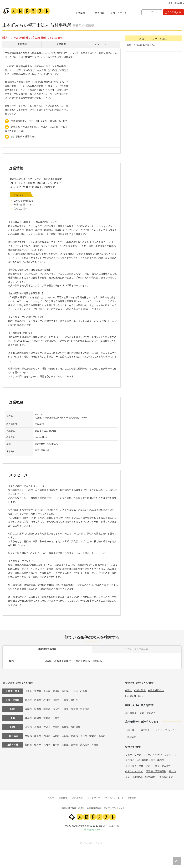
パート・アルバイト (166, 729)
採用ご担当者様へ (176, 3)
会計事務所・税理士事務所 (151, 759)
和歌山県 (97, 661)
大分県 (65, 744)
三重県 (56, 717)
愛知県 (47, 717)
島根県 (38, 735)
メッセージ (101, 44)
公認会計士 (140, 690)
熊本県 (56, 744)
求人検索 (100, 13)
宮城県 (56, 691)
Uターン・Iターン (153, 754)
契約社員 (145, 729)
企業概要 (61, 44)
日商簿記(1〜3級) (134, 695)
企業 (142, 712)
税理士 (128, 690)
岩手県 (47, 691)
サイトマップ (94, 797)
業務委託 (132, 736)
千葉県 (65, 708)
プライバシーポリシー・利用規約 (121, 797)
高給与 (173, 771)
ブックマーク (120, 13)
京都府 (58, 661)
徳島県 (74, 735)
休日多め (130, 759)
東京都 (74, 708)
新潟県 (28, 699)
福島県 (84, 691)
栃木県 (38, 708)
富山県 (38, 699)
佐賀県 (38, 744)
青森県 (38, 691)
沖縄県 (95, 744)
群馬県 (47, 708)
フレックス (170, 754)
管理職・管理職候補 (156, 771)
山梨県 (65, 699)
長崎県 (47, 744)
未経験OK (138, 776)
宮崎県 (74, 744)
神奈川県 (85, 708)
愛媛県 (93, 735)
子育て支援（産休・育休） (139, 765)
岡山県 (47, 735)
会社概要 (63, 797)
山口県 (65, 735)
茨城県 (28, 708)
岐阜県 (28, 717)
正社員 (131, 729)
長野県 (74, 699)
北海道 (28, 691)
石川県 (47, 699)
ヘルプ (51, 797)
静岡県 (38, 717)
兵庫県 (77, 661)
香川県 (84, 735)
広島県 (56, 735)
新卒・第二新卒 (163, 765)
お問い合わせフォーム (92, 829)
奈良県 (87, 661)
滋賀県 (48, 661)
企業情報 (22, 44)
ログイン (153, 12)
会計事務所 (131, 712)
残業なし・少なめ (134, 771)
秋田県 (65, 691)
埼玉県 (56, 708)
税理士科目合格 (156, 690)
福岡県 (28, 744)
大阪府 (67, 661)
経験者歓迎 (151, 776)
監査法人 (151, 712)
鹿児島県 (85, 744)
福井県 (56, 699)
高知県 (102, 735)
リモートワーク (133, 754)
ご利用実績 (77, 797)
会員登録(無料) (175, 12)
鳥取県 (28, 735)
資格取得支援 (166, 776)
